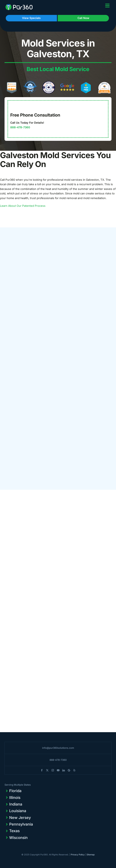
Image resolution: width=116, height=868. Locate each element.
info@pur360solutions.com (58, 748)
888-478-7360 (20, 127)
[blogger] (69, 770)
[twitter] (47, 770)
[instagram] (53, 770)
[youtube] (58, 770)
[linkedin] (64, 770)
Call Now (83, 18)
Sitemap (91, 855)
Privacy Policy (78, 855)
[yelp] (74, 770)
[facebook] (42, 770)
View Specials (31, 18)
